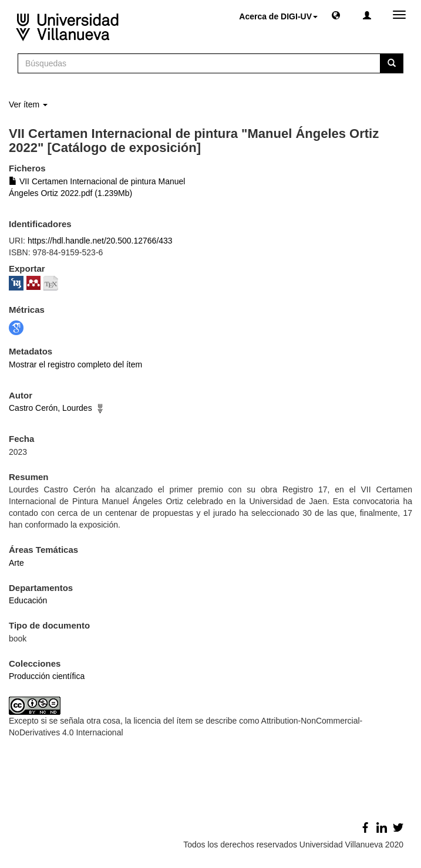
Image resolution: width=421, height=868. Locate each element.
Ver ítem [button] (28, 104)
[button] (336, 15)
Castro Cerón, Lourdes (50, 408)
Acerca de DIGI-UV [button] (278, 16)
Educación (28, 600)
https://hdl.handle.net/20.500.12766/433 (100, 241)
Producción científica (47, 676)
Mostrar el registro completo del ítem (75, 364)
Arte (16, 563)
